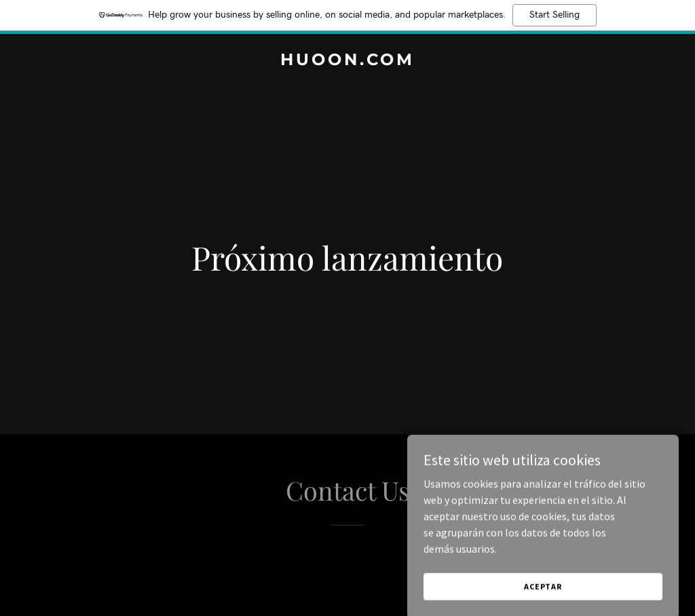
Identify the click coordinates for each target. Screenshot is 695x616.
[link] (347, 61)
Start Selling (555, 15)
